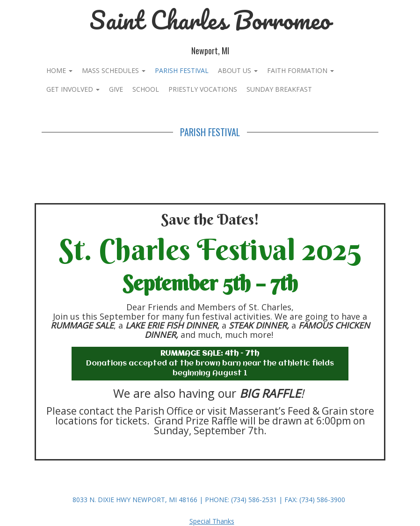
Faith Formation (301, 70)
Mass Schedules (114, 70)
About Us (238, 70)
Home (59, 70)
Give (116, 89)
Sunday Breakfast (279, 89)
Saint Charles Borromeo (210, 20)
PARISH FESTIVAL (182, 70)
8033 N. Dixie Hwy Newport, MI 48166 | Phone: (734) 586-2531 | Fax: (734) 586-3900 (209, 500)
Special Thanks (212, 521)
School (146, 89)
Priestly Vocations (203, 89)
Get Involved (73, 89)
